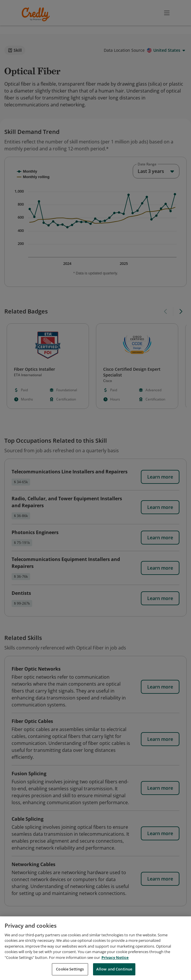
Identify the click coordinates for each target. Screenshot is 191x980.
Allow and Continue (114, 969)
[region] (95, 948)
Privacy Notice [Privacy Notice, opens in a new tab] (115, 957)
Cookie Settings (70, 969)
